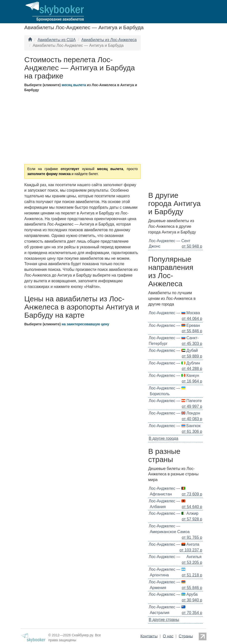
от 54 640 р (192, 507)
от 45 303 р (192, 344)
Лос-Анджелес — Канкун (174, 375)
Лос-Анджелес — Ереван (174, 325)
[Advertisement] (175, 112)
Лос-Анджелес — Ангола (174, 544)
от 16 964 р (192, 381)
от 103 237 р (191, 550)
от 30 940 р (192, 600)
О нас (168, 636)
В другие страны (164, 620)
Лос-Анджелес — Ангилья (175, 557)
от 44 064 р (192, 319)
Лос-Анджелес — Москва (174, 313)
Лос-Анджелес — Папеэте (175, 401)
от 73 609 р (192, 494)
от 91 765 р (192, 537)
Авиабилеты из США (57, 40)
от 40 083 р (192, 419)
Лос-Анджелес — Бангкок (175, 426)
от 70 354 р (192, 613)
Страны (186, 636)
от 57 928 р (192, 519)
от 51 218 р (192, 575)
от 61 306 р (192, 431)
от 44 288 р (192, 369)
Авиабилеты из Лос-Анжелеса (109, 40)
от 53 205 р (192, 562)
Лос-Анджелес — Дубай (173, 350)
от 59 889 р (192, 356)
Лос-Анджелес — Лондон (174, 413)
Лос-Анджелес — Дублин (174, 363)
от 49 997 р (192, 406)
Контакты (149, 636)
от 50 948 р (192, 246)
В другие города (163, 438)
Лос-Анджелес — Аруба (173, 594)
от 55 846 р (192, 331)
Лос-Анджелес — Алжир (174, 513)
